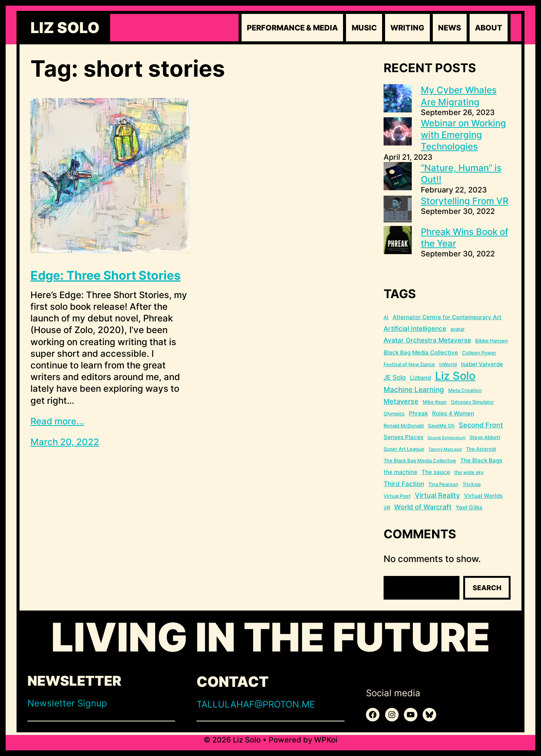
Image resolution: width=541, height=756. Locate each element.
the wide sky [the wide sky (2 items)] (469, 472)
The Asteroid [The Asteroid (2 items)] (481, 449)
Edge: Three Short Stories (106, 276)
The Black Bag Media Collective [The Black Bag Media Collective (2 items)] (420, 461)
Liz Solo (65, 28)
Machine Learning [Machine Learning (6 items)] (414, 390)
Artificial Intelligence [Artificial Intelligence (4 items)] (415, 329)
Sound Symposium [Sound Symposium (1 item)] (447, 438)
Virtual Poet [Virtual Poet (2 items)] (397, 496)
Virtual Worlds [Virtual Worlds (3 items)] (483, 496)
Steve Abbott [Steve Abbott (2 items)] (485, 437)
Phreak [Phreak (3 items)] (418, 413)
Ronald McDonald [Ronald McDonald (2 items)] (404, 426)
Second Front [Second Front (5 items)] (481, 425)
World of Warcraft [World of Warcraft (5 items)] (423, 507)
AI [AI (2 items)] (386, 317)
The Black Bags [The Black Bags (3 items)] (481, 460)
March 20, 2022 (65, 442)
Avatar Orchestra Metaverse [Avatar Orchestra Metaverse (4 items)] (427, 340)
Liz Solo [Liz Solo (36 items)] (455, 376)
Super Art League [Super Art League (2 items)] (404, 449)
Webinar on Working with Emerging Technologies (463, 135)
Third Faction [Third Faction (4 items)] (404, 484)
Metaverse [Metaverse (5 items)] (401, 401)
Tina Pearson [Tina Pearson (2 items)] (443, 484)
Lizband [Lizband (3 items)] (420, 378)
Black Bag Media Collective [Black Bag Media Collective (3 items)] (421, 352)
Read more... (57, 421)
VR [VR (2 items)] (387, 508)
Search (487, 588)
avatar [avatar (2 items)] (458, 329)
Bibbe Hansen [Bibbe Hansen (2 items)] (492, 341)
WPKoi (326, 740)
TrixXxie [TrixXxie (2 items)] (472, 484)
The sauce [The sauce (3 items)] (436, 472)
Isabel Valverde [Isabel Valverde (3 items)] (482, 364)
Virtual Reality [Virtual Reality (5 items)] (437, 495)
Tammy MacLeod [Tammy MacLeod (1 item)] (445, 449)
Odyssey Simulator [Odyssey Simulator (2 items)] (472, 402)
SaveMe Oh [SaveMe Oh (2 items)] (441, 426)
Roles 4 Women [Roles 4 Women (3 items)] (453, 413)
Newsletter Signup (67, 703)
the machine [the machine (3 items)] (400, 472)
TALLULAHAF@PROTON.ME (256, 704)
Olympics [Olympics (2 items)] (394, 414)
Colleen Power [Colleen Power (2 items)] (479, 353)
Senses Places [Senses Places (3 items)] (403, 437)
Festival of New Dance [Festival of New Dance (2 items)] (409, 364)
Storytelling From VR (465, 201)
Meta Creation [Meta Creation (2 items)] (465, 390)
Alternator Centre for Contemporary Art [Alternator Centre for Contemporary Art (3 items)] (447, 317)
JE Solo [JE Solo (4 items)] (395, 377)
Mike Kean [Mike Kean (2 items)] (435, 402)
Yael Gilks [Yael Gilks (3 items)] (469, 507)
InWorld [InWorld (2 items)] (448, 364)
